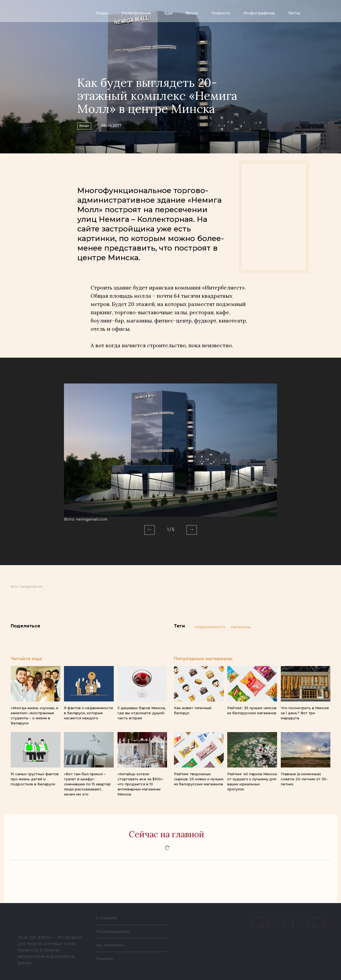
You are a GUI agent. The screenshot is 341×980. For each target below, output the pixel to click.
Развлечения (136, 13)
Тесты (294, 13)
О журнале (108, 918)
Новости (221, 13)
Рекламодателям (115, 931)
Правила (105, 959)
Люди (102, 13)
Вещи (192, 13)
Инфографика (259, 13)
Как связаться (111, 945)
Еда (168, 13)
